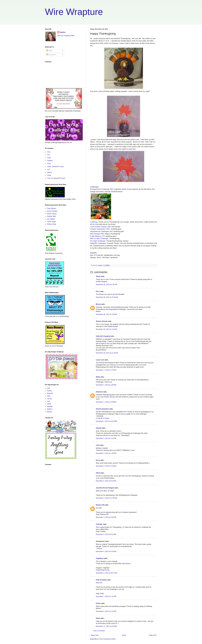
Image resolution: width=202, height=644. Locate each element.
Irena (49, 164)
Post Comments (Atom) (108, 639)
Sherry (49, 172)
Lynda (49, 404)
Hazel (98, 618)
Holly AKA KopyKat (103, 336)
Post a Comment (99, 631)
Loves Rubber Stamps (107, 397)
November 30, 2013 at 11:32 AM (107, 353)
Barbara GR (100, 505)
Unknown (99, 392)
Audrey (49, 391)
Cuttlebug (94, 222)
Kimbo (98, 603)
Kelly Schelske (101, 580)
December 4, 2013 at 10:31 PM (106, 573)
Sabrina (50, 409)
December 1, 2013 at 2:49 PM (106, 385)
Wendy (49, 412)
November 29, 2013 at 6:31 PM (106, 285)
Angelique (100, 558)
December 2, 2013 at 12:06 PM (106, 421)
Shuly (49, 175)
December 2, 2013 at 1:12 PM (106, 438)
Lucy (49, 401)
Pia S (98, 291)
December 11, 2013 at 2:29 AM (106, 626)
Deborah (50, 393)
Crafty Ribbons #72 (97, 236)
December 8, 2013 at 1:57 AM (106, 611)
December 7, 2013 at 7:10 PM (106, 596)
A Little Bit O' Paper (103, 418)
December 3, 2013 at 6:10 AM (106, 481)
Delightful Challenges (98, 243)
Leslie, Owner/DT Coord (55, 167)
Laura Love (100, 360)
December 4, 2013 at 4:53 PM (106, 551)
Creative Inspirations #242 (100, 229)
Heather (63, 32)
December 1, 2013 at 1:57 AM (106, 370)
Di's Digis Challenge (98, 241)
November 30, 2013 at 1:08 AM (106, 314)
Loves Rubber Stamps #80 (100, 227)
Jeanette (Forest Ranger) (105, 488)
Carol (49, 158)
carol (98, 445)
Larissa (49, 399)
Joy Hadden (51, 219)
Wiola (98, 377)
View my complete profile (66, 36)
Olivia (98, 473)
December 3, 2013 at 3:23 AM (106, 466)
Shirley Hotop (52, 224)
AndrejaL (99, 524)
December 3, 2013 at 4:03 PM (106, 517)
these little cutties (102, 43)
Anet (49, 388)
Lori (48, 169)
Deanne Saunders (102, 409)
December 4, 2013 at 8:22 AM (106, 534)
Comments (51, 55)
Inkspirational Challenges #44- (101, 231)
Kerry (98, 460)
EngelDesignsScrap (103, 570)
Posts (49, 51)
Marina (98, 304)
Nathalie (50, 407)
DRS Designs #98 (97, 234)
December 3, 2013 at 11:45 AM (106, 498)
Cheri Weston (52, 208)
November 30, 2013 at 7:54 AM (106, 329)
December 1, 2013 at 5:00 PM (106, 402)
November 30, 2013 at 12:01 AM (107, 297)
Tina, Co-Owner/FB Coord (56, 178)
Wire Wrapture (74, 12)
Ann (49, 155)
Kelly (49, 396)
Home (124, 635)
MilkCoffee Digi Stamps (122, 564)
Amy (49, 152)
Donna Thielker (52, 211)
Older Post (153, 635)
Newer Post (95, 635)
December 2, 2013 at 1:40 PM (106, 453)
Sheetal (99, 428)
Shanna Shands (102, 321)
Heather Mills (51, 216)
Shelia (98, 276)
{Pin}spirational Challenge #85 (101, 189)
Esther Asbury (52, 214)
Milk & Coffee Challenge (99, 238)
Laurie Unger (51, 222)
